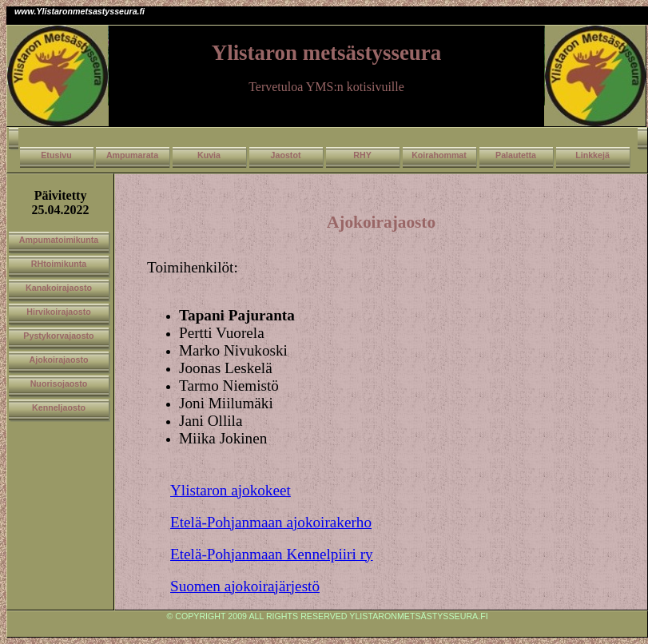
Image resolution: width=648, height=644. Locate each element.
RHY (362, 155)
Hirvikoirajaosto (59, 312)
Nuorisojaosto (59, 384)
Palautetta (516, 155)
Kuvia (209, 155)
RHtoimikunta (59, 264)
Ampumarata (132, 155)
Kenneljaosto (59, 407)
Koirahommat (439, 155)
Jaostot (286, 155)
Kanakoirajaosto (59, 288)
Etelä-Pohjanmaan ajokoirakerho (271, 522)
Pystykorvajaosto (58, 336)
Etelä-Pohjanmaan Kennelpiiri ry (272, 554)
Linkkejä (592, 155)
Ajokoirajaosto (58, 360)
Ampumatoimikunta (59, 240)
